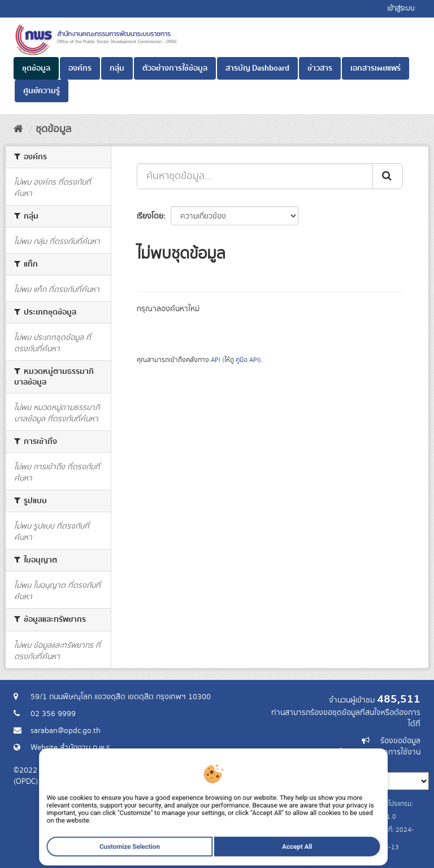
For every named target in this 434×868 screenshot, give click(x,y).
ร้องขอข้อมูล (400, 741)
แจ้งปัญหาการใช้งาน (388, 752)
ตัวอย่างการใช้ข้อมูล (175, 68)
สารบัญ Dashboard (257, 68)
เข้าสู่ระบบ (401, 9)
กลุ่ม (117, 68)
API (216, 360)
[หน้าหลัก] (18, 129)
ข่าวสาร (320, 68)
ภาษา (262, 764)
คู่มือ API (247, 360)
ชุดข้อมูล (36, 68)
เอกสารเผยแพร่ (376, 68)
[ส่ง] (388, 176)
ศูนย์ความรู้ (42, 91)
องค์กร (80, 68)
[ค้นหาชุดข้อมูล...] (255, 176)
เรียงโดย (150, 216)
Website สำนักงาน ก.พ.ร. (71, 748)
